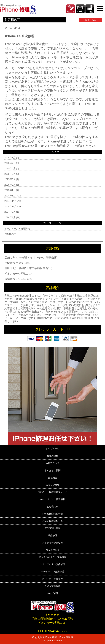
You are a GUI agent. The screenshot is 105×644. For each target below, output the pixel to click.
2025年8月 (10, 158)
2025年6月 (10, 168)
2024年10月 (11, 207)
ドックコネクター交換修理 (53, 557)
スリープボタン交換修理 (52, 564)
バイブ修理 (52, 593)
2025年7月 (10, 163)
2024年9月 (10, 212)
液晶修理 (53, 535)
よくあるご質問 (52, 470)
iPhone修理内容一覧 (53, 514)
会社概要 (53, 478)
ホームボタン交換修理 (53, 572)
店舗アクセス (53, 463)
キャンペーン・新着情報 (17, 229)
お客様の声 (10, 234)
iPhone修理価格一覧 (53, 521)
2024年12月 (11, 196)
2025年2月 (10, 185)
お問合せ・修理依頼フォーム (52, 492)
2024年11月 (11, 201)
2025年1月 (10, 190)
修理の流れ (52, 456)
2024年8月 (10, 217)
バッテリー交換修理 (52, 543)
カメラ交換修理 (52, 586)
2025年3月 (10, 179)
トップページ (53, 449)
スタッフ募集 (53, 485)
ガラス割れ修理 (52, 528)
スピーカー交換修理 (52, 579)
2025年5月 (10, 174)
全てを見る (91, 20)
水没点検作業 (53, 550)
